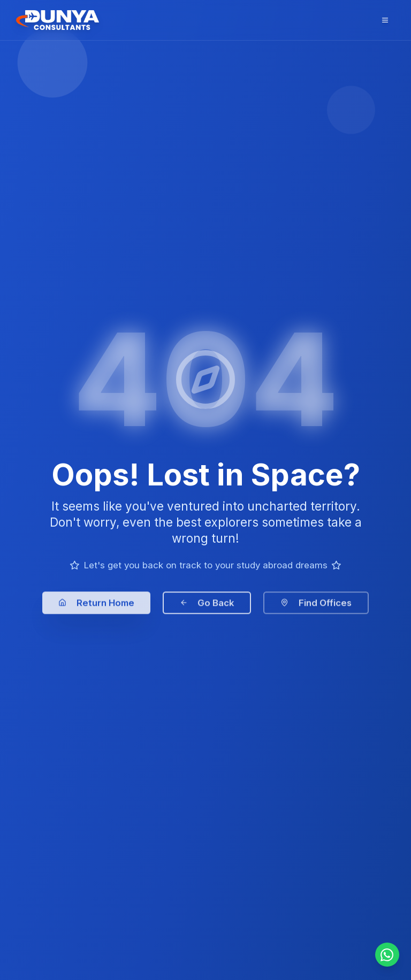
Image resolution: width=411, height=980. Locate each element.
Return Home (96, 609)
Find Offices (316, 609)
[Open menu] (385, 20)
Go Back (207, 609)
